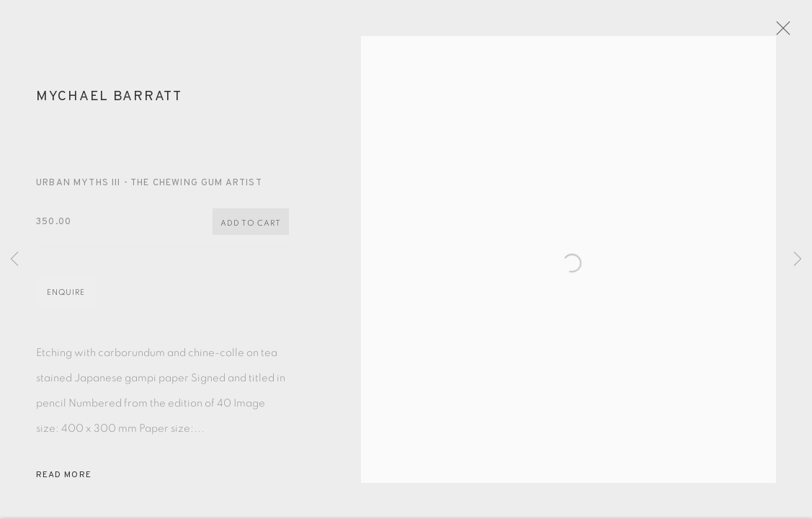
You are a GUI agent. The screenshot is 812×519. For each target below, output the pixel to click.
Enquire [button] (66, 298)
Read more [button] (64, 481)
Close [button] (790, 32)
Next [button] (798, 259)
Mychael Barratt (109, 102)
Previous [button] (14, 259)
